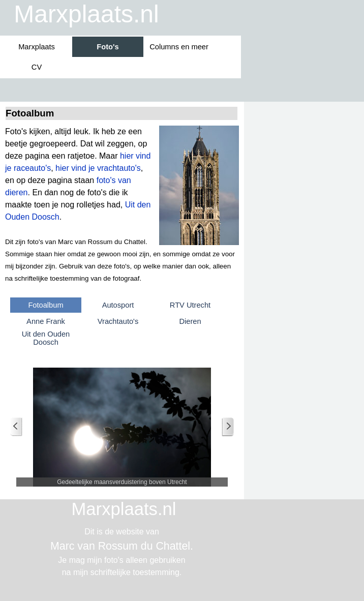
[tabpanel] (122, 205)
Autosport (118, 305)
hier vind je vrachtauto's (98, 168)
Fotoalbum (45, 305)
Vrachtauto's (118, 321)
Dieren (190, 321)
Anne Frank (46, 321)
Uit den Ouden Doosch (46, 338)
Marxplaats (37, 47)
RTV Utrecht (190, 305)
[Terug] (16, 427)
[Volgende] (228, 427)
